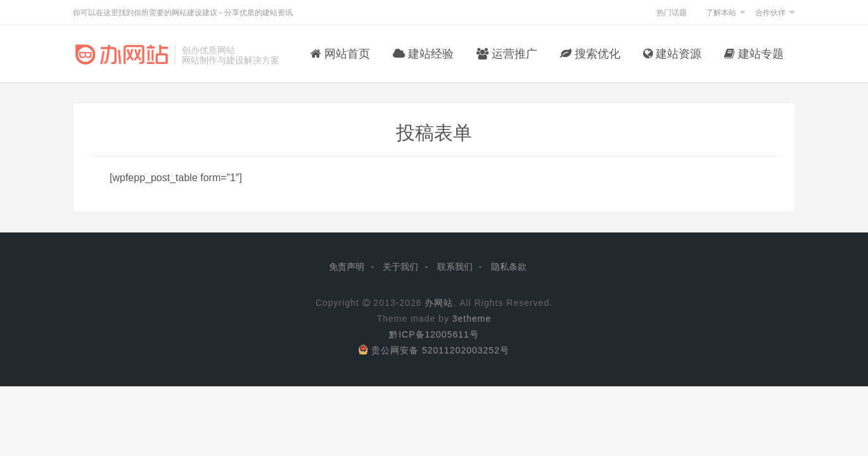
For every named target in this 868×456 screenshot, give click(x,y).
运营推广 (507, 54)
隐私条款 (509, 267)
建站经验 (423, 54)
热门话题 (672, 13)
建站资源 (672, 54)
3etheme (472, 319)
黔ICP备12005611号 (434, 334)
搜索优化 (590, 54)
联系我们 (455, 267)
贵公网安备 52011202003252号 (434, 350)
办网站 (439, 303)
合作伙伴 (770, 13)
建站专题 (754, 54)
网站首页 (340, 54)
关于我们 (400, 267)
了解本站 (721, 13)
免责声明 (347, 267)
